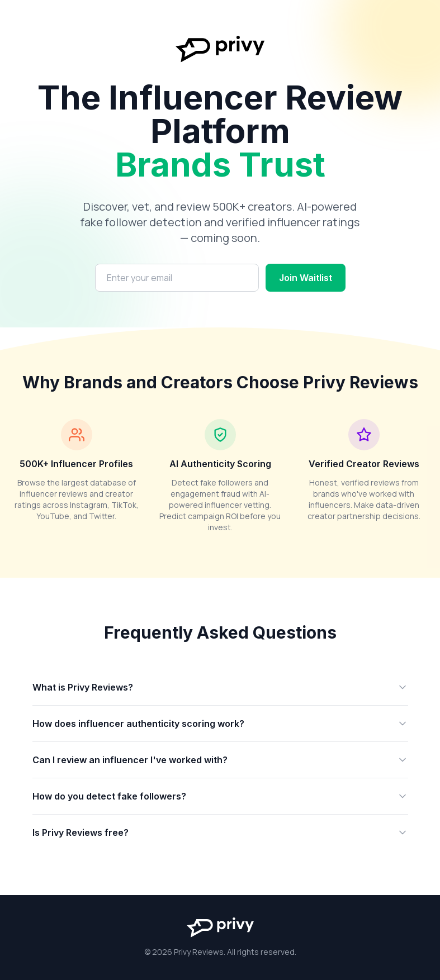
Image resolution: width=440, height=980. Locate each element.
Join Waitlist (306, 278)
